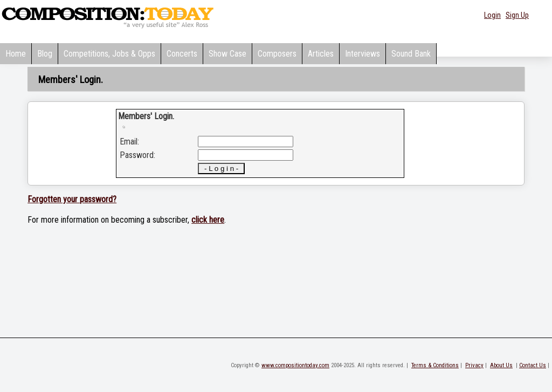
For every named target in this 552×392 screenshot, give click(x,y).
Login (492, 15)
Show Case (227, 54)
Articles (321, 54)
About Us (501, 365)
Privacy (474, 365)
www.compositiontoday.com (295, 365)
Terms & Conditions (435, 365)
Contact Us (533, 365)
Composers (277, 54)
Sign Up (517, 15)
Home (16, 54)
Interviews (363, 54)
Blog (45, 54)
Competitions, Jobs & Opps (109, 54)
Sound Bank (411, 54)
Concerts (182, 54)
